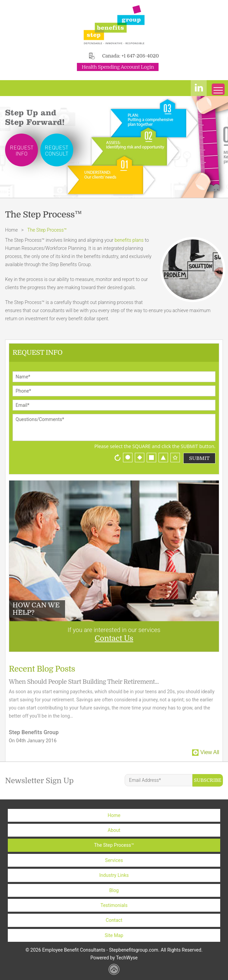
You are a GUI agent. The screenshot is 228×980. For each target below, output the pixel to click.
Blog (114, 890)
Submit (199, 458)
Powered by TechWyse (114, 958)
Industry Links (114, 875)
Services (114, 860)
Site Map (114, 935)
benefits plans (129, 240)
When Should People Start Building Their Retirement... (84, 682)
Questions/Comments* (114, 427)
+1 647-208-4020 (140, 56)
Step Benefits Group (34, 732)
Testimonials (114, 905)
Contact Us (114, 638)
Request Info (22, 150)
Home (11, 230)
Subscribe (208, 780)
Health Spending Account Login (118, 67)
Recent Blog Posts (42, 669)
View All (210, 752)
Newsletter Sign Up (39, 781)
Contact (114, 920)
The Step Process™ (114, 845)
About (114, 830)
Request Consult (57, 150)
